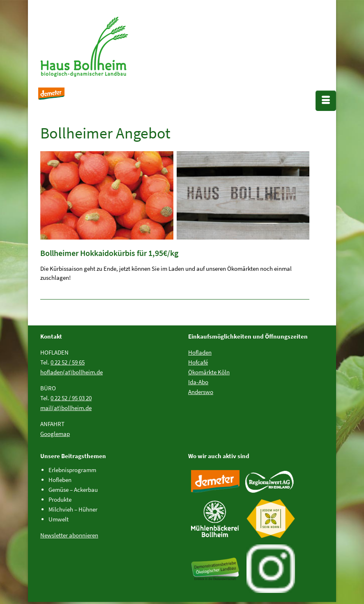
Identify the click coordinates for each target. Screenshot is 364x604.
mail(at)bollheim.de (66, 408)
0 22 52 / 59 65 (68, 362)
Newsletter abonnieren (69, 535)
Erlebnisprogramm (72, 470)
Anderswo (201, 392)
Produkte (60, 499)
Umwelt (59, 519)
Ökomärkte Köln (209, 372)
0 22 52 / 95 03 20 (71, 398)
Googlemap (55, 434)
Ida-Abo (198, 382)
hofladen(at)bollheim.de (71, 372)
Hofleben (60, 480)
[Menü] (326, 101)
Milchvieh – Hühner (73, 509)
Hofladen (200, 352)
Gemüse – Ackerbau (73, 490)
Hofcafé (198, 362)
